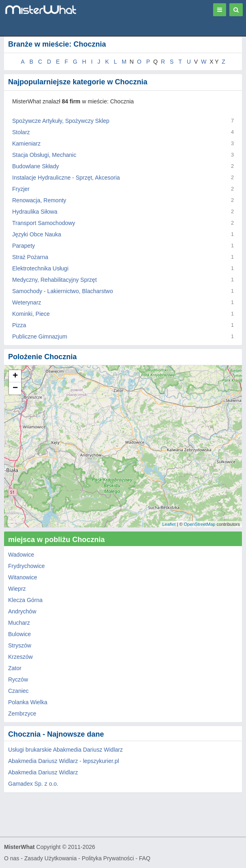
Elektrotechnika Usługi (40, 268)
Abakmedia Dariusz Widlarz (43, 772)
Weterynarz (27, 302)
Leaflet (169, 524)
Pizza (19, 325)
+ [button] (15, 376)
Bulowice (19, 634)
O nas (12, 858)
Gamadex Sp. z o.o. (33, 784)
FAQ (145, 858)
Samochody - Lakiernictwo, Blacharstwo (63, 291)
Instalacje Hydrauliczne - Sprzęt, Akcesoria (66, 178)
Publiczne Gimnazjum (40, 336)
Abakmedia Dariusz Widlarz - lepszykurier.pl (64, 761)
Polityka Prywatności (108, 858)
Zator (15, 668)
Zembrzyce (22, 714)
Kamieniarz (26, 144)
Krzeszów (20, 657)
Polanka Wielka (28, 702)
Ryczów (18, 679)
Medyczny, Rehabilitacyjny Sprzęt (54, 280)
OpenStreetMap (200, 524)
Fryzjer (21, 189)
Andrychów (22, 611)
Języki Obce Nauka (37, 234)
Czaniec (18, 691)
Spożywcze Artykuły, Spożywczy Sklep (61, 121)
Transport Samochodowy (44, 223)
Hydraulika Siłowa (35, 212)
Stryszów (20, 645)
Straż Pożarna (30, 257)
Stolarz (21, 132)
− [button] (15, 388)
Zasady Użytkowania (51, 858)
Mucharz (19, 623)
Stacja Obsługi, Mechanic (44, 155)
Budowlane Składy (36, 166)
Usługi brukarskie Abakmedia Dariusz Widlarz (65, 750)
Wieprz (17, 589)
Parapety (24, 246)
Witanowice (23, 577)
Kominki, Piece (31, 314)
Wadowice (21, 555)
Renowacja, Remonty (39, 200)
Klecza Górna (25, 600)
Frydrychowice (26, 566)
